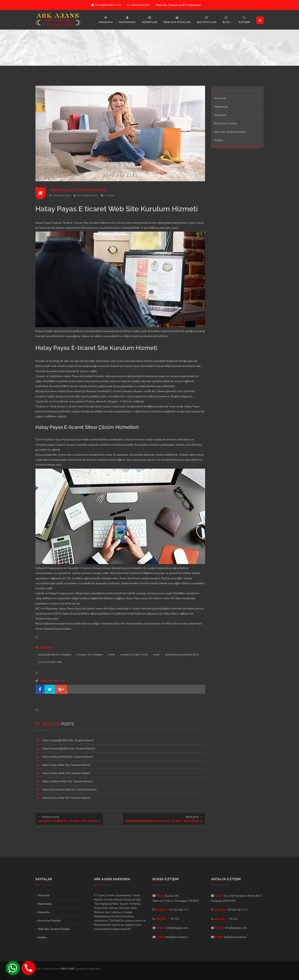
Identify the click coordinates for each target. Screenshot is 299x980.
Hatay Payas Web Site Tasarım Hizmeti (66, 765)
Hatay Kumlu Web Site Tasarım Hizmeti (66, 773)
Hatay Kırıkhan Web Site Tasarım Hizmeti (67, 781)
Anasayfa (220, 98)
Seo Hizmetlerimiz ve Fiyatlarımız (140, 623)
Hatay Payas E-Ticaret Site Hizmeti (79, 190)
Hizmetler (220, 115)
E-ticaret (110, 195)
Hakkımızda (221, 106)
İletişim (219, 140)
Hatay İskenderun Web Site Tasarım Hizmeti (69, 789)
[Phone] (28, 968)
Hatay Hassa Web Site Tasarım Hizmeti (66, 798)
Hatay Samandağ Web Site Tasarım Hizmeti (69, 748)
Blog (38, 623)
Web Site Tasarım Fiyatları (230, 132)
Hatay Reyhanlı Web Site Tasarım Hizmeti (68, 757)
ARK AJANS (68, 969)
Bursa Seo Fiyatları (226, 123)
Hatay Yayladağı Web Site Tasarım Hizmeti (68, 740)
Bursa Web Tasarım (88, 195)
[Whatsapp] (13, 968)
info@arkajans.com (106, 5)
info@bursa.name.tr (177, 937)
